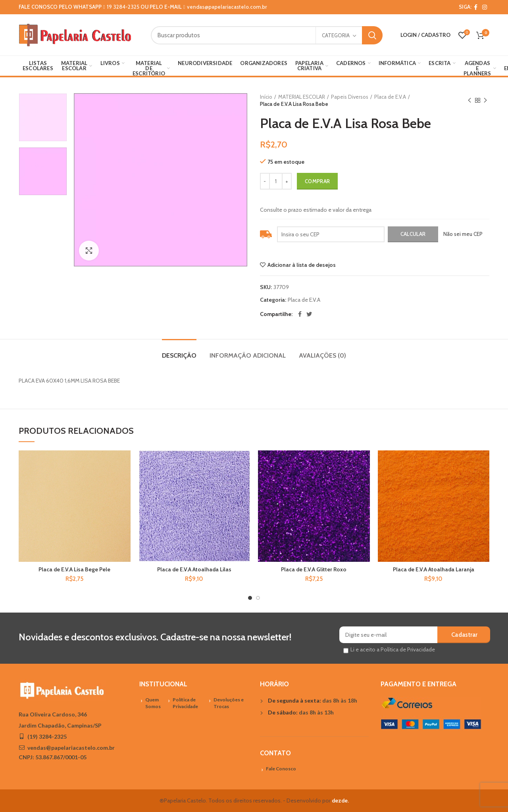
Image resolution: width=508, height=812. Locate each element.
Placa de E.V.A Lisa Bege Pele (74, 569)
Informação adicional (248, 355)
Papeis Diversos (350, 97)
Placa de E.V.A (390, 97)
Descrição (179, 355)
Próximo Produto (485, 101)
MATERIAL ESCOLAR (302, 97)
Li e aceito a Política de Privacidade (393, 649)
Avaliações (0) (322, 355)
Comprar (317, 181)
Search (372, 35)
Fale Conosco (281, 769)
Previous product (470, 101)
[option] (43, 117)
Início (266, 97)
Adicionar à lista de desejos (302, 265)
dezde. (340, 801)
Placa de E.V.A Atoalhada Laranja (434, 569)
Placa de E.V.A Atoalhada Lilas (194, 569)
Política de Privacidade (185, 703)
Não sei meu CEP (463, 234)
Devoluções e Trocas (229, 703)
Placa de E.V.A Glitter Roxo (314, 569)
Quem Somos (153, 703)
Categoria (336, 35)
